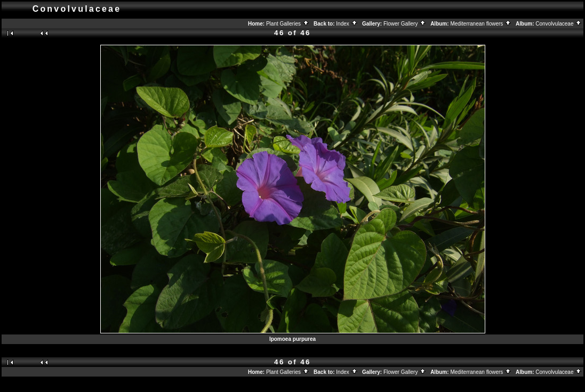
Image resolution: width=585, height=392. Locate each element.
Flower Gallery (405, 24)
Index (347, 24)
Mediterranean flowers (481, 24)
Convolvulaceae (559, 24)
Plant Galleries (288, 24)
